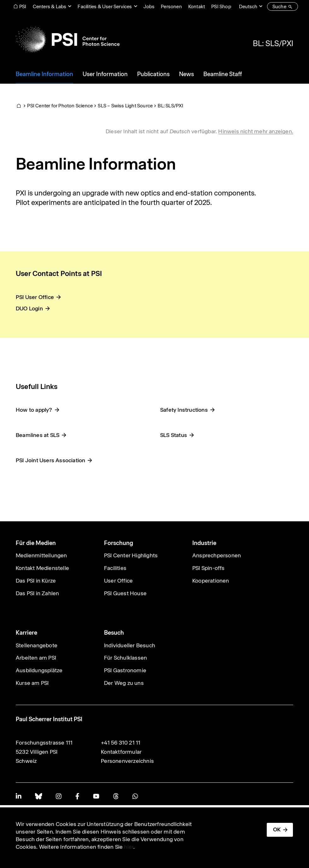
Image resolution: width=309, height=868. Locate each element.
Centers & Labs (50, 6)
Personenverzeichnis (127, 761)
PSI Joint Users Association (50, 460)
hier (129, 847)
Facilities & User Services (105, 6)
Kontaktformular (121, 752)
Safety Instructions (184, 410)
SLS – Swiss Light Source (125, 106)
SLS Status (174, 435)
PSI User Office (35, 297)
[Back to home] (68, 39)
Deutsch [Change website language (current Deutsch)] (248, 6)
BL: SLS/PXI (273, 43)
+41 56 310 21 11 (121, 743)
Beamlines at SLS (38, 435)
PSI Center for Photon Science (60, 106)
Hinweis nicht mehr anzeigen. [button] (256, 131)
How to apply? (34, 410)
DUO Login (29, 308)
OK (277, 829)
